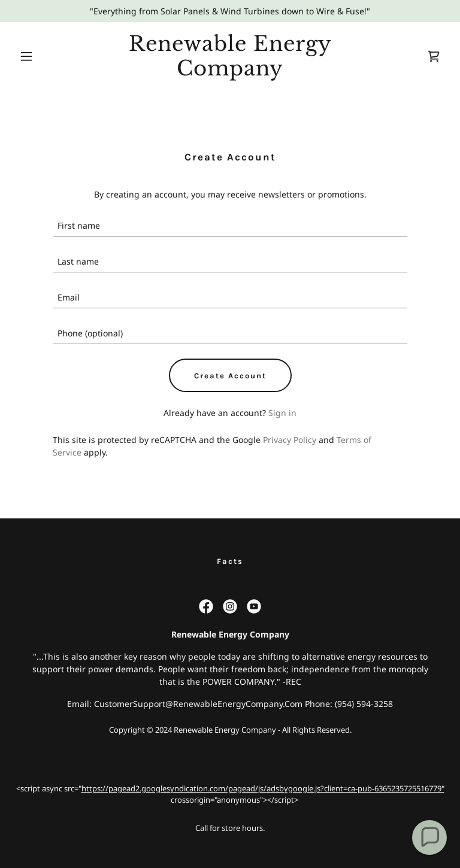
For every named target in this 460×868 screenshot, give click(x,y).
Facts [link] (230, 561)
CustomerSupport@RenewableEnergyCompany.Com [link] (198, 704)
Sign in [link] (282, 413)
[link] (230, 72)
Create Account (230, 376)
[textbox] (230, 226)
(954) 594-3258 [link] (364, 704)
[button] (47, 56)
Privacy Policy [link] (290, 440)
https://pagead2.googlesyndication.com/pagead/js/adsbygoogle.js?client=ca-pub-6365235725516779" (263, 788)
